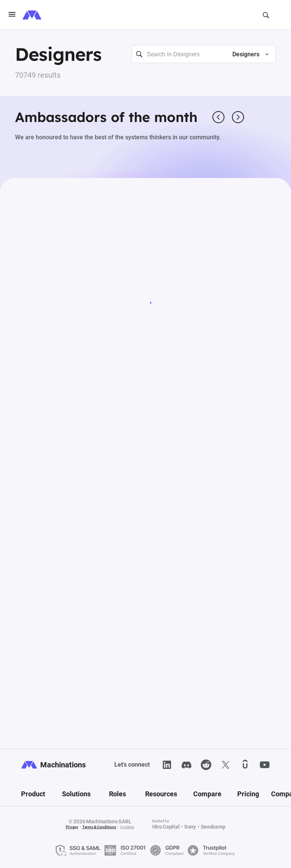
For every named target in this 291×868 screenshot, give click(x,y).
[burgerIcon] (12, 15)
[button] (247, 54)
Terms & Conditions (99, 827)
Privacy (72, 827)
